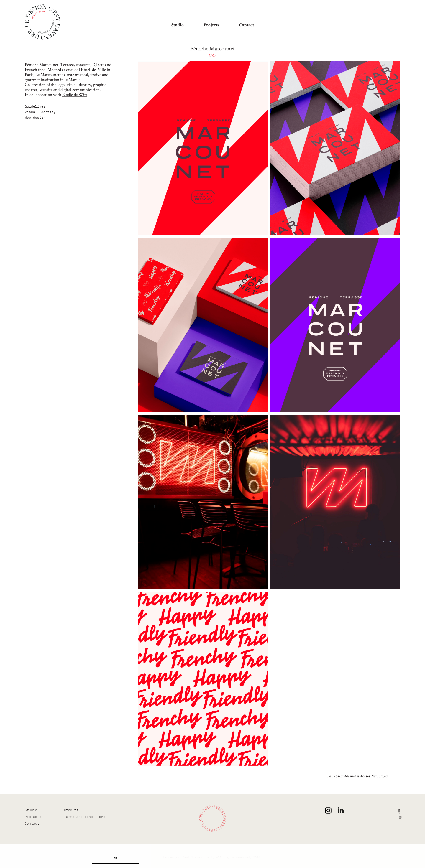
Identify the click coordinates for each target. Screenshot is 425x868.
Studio (178, 25)
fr (401, 818)
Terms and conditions (85, 817)
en (398, 811)
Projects (211, 25)
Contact (247, 25)
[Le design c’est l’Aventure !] (42, 22)
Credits (71, 810)
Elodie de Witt (75, 94)
